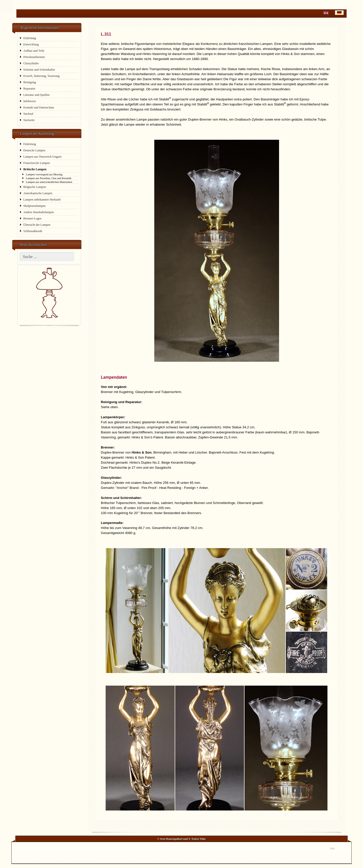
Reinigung (30, 82)
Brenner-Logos (33, 218)
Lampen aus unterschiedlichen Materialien (49, 182)
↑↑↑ (332, 848)
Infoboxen (30, 101)
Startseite (29, 120)
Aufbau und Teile (34, 51)
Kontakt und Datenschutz (39, 107)
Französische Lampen (37, 163)
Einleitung (30, 38)
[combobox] (47, 257)
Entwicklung (31, 44)
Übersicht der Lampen (37, 225)
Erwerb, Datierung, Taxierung (42, 76)
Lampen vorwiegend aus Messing (44, 174)
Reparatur (29, 89)
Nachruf (28, 114)
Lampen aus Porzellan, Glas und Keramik (49, 178)
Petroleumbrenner (34, 57)
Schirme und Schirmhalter (39, 70)
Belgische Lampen (35, 187)
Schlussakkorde (33, 231)
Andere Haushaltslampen (39, 212)
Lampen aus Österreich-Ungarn (42, 157)
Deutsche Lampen (34, 150)
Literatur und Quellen (37, 95)
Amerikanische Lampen (38, 193)
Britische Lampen (35, 169)
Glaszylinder (31, 63)
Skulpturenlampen (35, 206)
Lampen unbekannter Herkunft (42, 200)
